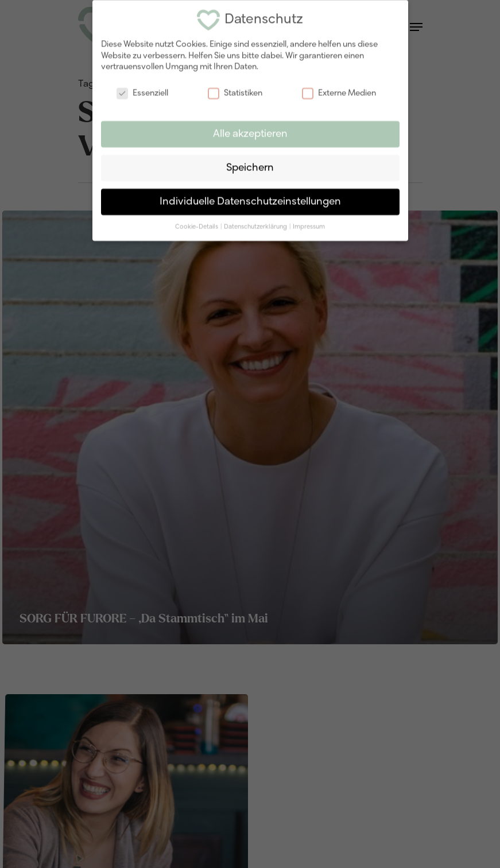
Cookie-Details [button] (197, 221)
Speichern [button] (250, 163)
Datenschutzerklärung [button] (256, 221)
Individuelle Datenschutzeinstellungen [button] (250, 196)
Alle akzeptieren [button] (250, 129)
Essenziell (142, 89)
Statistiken (235, 89)
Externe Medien (339, 89)
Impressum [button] (309, 221)
